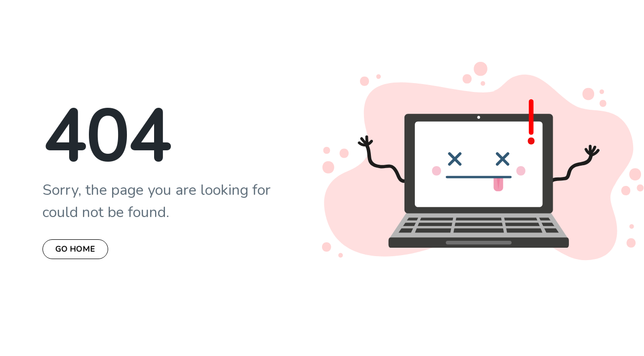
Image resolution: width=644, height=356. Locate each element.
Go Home (75, 249)
